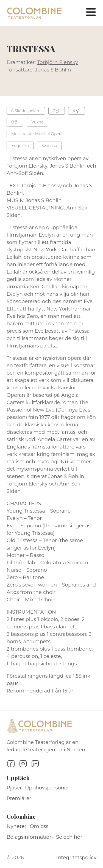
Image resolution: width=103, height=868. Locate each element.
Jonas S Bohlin (53, 70)
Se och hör (69, 837)
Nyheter (17, 826)
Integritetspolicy (76, 858)
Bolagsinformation (30, 837)
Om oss (39, 826)
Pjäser (14, 788)
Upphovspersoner (47, 788)
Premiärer (19, 798)
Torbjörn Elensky (58, 62)
